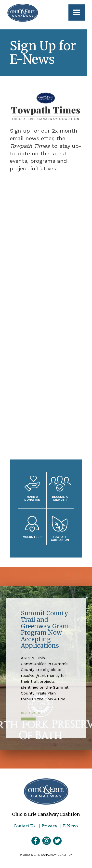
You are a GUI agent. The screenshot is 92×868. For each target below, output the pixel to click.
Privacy (49, 826)
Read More (31, 713)
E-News (71, 826)
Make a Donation (32, 498)
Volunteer (32, 537)
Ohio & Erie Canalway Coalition (46, 792)
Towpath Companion (60, 538)
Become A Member (60, 498)
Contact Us (25, 826)
